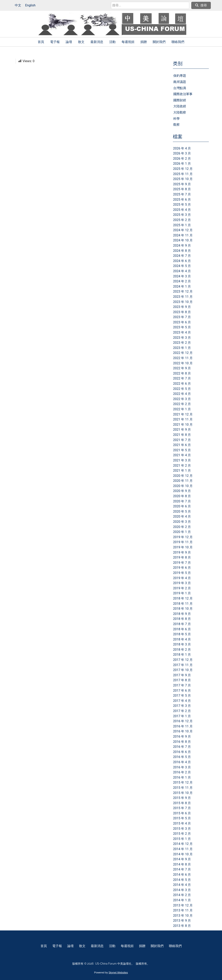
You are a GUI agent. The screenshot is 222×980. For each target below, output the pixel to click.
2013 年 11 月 (183, 910)
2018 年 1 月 (182, 655)
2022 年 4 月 (182, 394)
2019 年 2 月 (182, 588)
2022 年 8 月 (182, 373)
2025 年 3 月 (182, 215)
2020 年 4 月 (182, 516)
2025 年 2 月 (182, 220)
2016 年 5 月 (182, 757)
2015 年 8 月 (182, 803)
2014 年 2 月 (182, 895)
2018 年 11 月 (183, 604)
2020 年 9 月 (182, 491)
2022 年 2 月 (182, 404)
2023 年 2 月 (182, 343)
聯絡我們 (178, 42)
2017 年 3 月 (182, 706)
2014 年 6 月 (182, 875)
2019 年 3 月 (182, 583)
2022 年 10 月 (183, 363)
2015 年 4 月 (182, 823)
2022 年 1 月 (182, 409)
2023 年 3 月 (182, 338)
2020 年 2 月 (182, 527)
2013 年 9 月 (182, 921)
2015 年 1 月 (182, 839)
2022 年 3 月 (182, 399)
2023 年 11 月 (183, 297)
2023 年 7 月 (182, 317)
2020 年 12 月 (183, 476)
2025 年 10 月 (183, 179)
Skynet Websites (118, 973)
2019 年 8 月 (182, 557)
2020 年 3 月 (182, 522)
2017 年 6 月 (182, 691)
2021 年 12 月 (183, 414)
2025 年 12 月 (183, 169)
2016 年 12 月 (183, 721)
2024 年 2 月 (182, 281)
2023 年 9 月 (182, 307)
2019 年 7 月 (182, 563)
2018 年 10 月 (183, 609)
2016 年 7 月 (182, 747)
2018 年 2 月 (182, 650)
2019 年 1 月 (182, 593)
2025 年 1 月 (182, 225)
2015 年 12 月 (183, 782)
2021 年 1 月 (182, 471)
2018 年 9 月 (182, 614)
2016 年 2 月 (182, 772)
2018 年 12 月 (183, 598)
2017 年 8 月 (182, 680)
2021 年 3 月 (182, 460)
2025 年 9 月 (182, 184)
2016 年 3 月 (182, 767)
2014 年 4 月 (182, 885)
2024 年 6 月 (182, 261)
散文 (81, 42)
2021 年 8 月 (182, 435)
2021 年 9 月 (182, 430)
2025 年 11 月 (183, 174)
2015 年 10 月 (183, 793)
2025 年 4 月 (182, 210)
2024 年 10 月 (183, 240)
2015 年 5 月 (182, 818)
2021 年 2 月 (182, 466)
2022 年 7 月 (182, 378)
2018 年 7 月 (182, 624)
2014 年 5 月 (182, 880)
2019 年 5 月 (182, 573)
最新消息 (97, 42)
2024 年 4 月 (182, 271)
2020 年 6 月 (182, 506)
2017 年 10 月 (183, 670)
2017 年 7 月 (182, 685)
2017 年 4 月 (182, 701)
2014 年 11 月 (183, 849)
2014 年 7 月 (182, 869)
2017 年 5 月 (182, 696)
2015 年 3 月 (182, 829)
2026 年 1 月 (182, 164)
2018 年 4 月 (182, 639)
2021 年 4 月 (182, 455)
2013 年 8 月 (182, 926)
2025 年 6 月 (182, 200)
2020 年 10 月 (183, 486)
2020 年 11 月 (183, 481)
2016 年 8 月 (182, 742)
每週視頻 (128, 42)
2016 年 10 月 (183, 731)
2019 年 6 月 (182, 568)
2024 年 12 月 (183, 230)
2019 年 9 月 (182, 552)
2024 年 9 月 (182, 245)
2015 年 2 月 (182, 834)
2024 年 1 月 (182, 286)
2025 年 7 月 (182, 194)
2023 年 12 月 (183, 291)
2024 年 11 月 (183, 235)
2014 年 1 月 (182, 900)
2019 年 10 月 (183, 547)
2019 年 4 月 (182, 578)
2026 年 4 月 (182, 148)
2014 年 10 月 (183, 854)
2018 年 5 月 (182, 634)
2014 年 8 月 (182, 864)
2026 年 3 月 (182, 153)
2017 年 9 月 (182, 675)
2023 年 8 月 (182, 312)
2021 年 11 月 (183, 419)
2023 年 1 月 (182, 348)
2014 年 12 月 (183, 844)
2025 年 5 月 (182, 205)
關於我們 (159, 42)
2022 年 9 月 (182, 368)
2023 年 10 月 (183, 302)
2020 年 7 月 (182, 501)
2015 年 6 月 (182, 813)
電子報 (55, 42)
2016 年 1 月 (182, 777)
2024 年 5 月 (182, 266)
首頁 (41, 42)
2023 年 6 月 (182, 322)
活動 (112, 42)
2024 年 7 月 (182, 256)
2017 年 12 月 (183, 660)
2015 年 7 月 (182, 808)
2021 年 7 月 (182, 440)
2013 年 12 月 (183, 905)
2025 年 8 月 (182, 189)
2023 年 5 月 (182, 327)
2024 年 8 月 (182, 251)
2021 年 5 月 (182, 450)
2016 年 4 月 (182, 762)
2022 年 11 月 (183, 358)
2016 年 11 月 (183, 726)
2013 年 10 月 (183, 916)
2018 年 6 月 (182, 629)
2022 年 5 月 (182, 389)
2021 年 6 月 (182, 445)
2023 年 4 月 (182, 332)
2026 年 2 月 (182, 159)
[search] (150, 5)
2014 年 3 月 (182, 890)
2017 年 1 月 (182, 716)
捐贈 (144, 42)
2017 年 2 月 (182, 711)
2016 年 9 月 (182, 736)
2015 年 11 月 (183, 788)
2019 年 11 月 (183, 542)
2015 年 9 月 (182, 798)
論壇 (69, 42)
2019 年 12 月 (183, 537)
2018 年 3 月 (182, 644)
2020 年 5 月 (182, 511)
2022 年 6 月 (182, 384)
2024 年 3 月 (182, 276)
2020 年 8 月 (182, 496)
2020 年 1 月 (182, 532)
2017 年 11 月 (183, 665)
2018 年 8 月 (182, 619)
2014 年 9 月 (182, 859)
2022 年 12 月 (183, 353)
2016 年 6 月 (182, 752)
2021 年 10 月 (183, 425)
